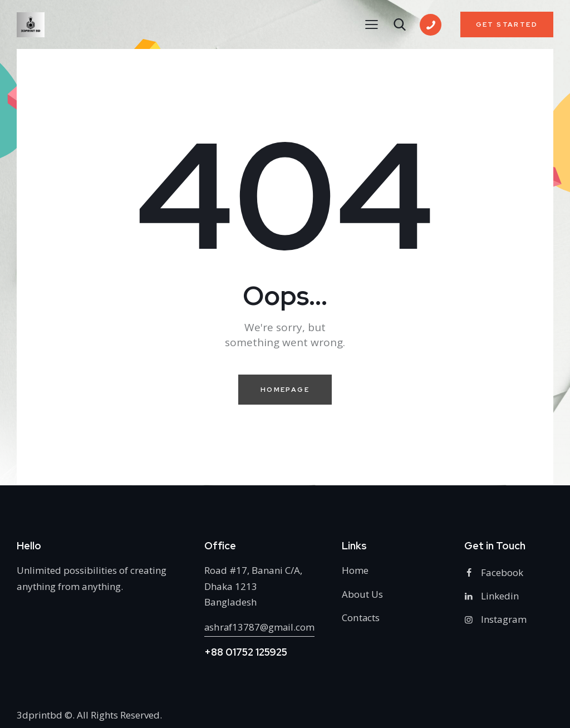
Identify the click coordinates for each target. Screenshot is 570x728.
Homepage (285, 390)
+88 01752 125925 (246, 652)
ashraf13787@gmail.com (260, 627)
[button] (372, 24)
